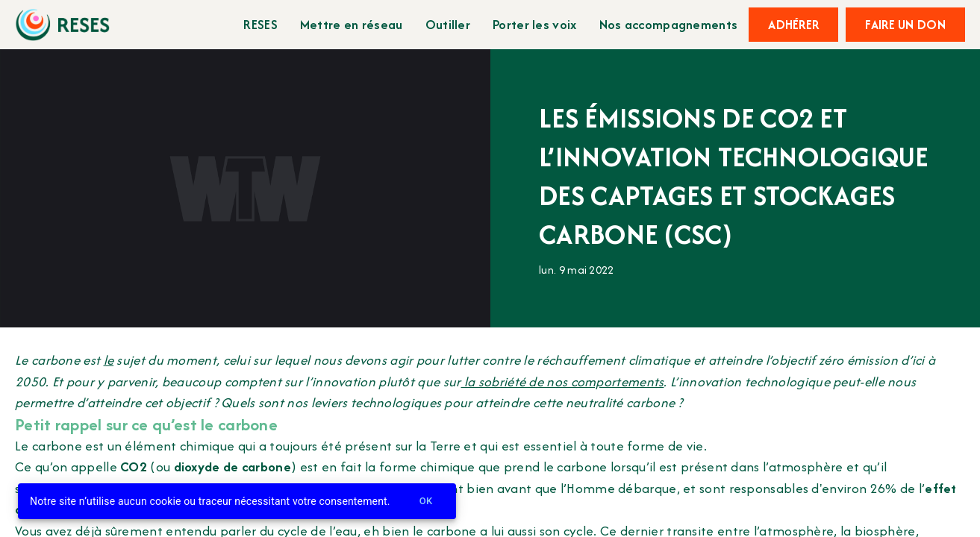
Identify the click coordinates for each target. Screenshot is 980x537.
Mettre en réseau (352, 24)
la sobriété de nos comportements (563, 381)
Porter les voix (535, 24)
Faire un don (905, 25)
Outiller (448, 24)
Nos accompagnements (669, 24)
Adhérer (793, 25)
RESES (260, 24)
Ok (426, 502)
